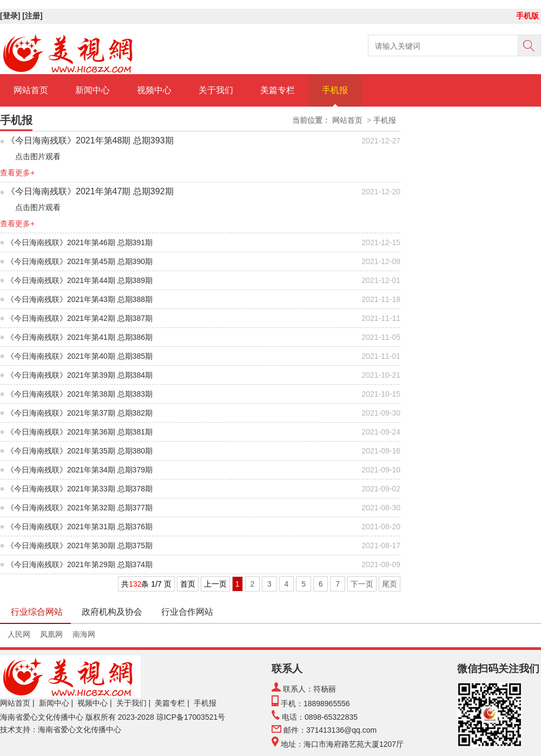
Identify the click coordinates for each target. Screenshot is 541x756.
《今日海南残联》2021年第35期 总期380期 (80, 451)
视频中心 (154, 90)
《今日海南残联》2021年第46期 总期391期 (80, 242)
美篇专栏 (278, 90)
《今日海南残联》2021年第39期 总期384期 (80, 375)
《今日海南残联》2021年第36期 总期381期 (80, 432)
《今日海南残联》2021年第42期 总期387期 (80, 318)
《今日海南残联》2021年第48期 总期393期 (90, 140)
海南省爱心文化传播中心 (42, 717)
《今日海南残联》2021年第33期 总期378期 (80, 489)
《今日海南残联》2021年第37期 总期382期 (80, 413)
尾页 (390, 584)
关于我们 (216, 90)
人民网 (19, 634)
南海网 (84, 634)
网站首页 (31, 90)
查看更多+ (17, 173)
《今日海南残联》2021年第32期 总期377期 (80, 508)
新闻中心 (93, 90)
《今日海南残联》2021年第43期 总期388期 (80, 299)
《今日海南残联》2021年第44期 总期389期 (80, 280)
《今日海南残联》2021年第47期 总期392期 (90, 191)
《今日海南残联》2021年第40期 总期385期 (80, 356)
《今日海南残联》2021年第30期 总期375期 (80, 545)
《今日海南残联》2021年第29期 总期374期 (80, 564)
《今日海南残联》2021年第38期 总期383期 (80, 394)
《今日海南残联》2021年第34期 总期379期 (80, 470)
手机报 (335, 90)
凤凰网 (51, 634)
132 (135, 584)
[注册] (33, 16)
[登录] (11, 16)
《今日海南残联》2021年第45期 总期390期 (80, 261)
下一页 (362, 584)
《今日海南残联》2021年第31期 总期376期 (80, 527)
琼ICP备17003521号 (191, 717)
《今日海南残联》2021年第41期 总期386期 (80, 337)
